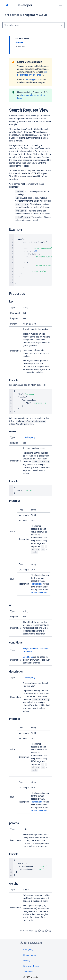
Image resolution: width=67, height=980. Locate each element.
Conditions (28, 657)
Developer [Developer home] (24, 5)
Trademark (28, 972)
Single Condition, (31, 649)
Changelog (28, 950)
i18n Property (29, 437)
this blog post (32, 79)
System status (30, 955)
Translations (37, 584)
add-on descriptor (39, 593)
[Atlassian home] (7, 5)
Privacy (27, 961)
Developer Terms (31, 966)
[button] (61, 5)
